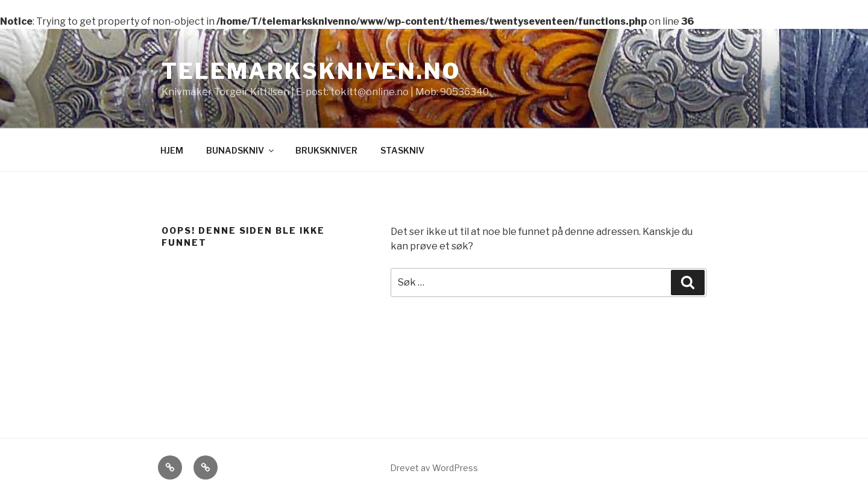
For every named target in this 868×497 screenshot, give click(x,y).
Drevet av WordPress (434, 468)
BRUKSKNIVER (326, 150)
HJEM (172, 150)
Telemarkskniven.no (311, 71)
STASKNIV (402, 150)
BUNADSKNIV (241, 150)
